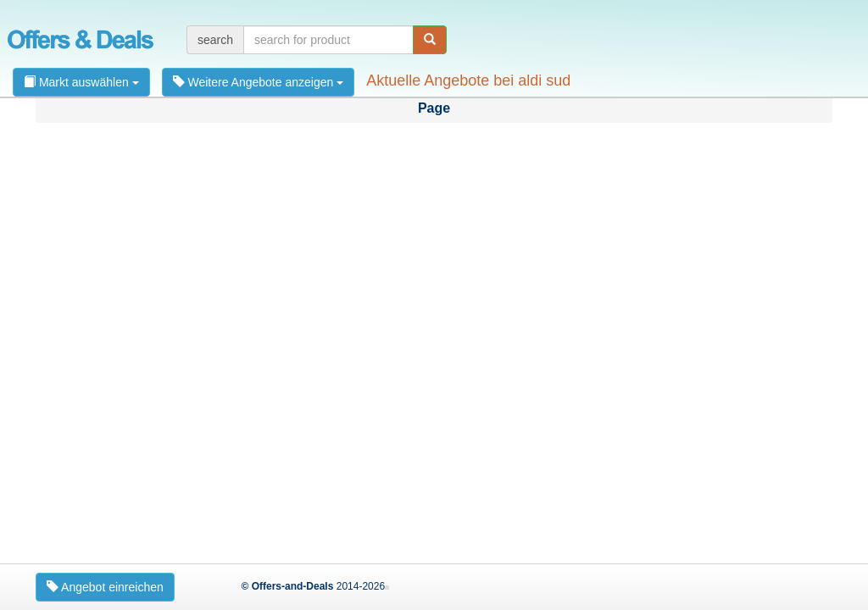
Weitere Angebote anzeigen (259, 82)
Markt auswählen (81, 82)
